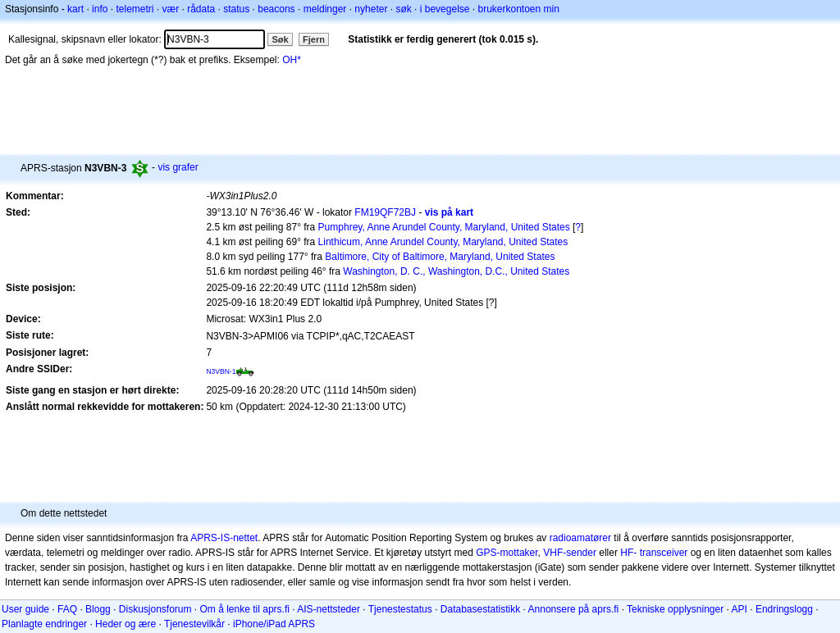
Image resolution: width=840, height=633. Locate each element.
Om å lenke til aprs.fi (245, 609)
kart (75, 9)
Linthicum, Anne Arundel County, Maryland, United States (443, 242)
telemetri (135, 9)
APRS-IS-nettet (224, 538)
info (100, 9)
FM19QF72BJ (385, 212)
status (236, 9)
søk (403, 9)
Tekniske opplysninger (675, 609)
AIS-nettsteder (329, 609)
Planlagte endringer (44, 624)
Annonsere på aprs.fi (574, 609)
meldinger (325, 9)
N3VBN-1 (221, 371)
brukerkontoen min (519, 9)
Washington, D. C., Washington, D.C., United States (456, 271)
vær (170, 9)
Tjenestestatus (400, 609)
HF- (628, 553)
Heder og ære (126, 624)
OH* (292, 60)
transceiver (664, 553)
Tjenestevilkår (194, 624)
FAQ (67, 609)
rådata (201, 9)
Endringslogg (784, 609)
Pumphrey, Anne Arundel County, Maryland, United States (444, 227)
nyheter (371, 9)
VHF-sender (570, 553)
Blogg (98, 609)
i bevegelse (445, 9)
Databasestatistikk (480, 609)
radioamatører (580, 538)
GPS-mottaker (507, 553)
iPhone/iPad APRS (274, 624)
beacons (276, 9)
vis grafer (178, 167)
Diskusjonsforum (155, 609)
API (740, 609)
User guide (25, 609)
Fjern (314, 39)
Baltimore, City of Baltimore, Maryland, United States (440, 257)
